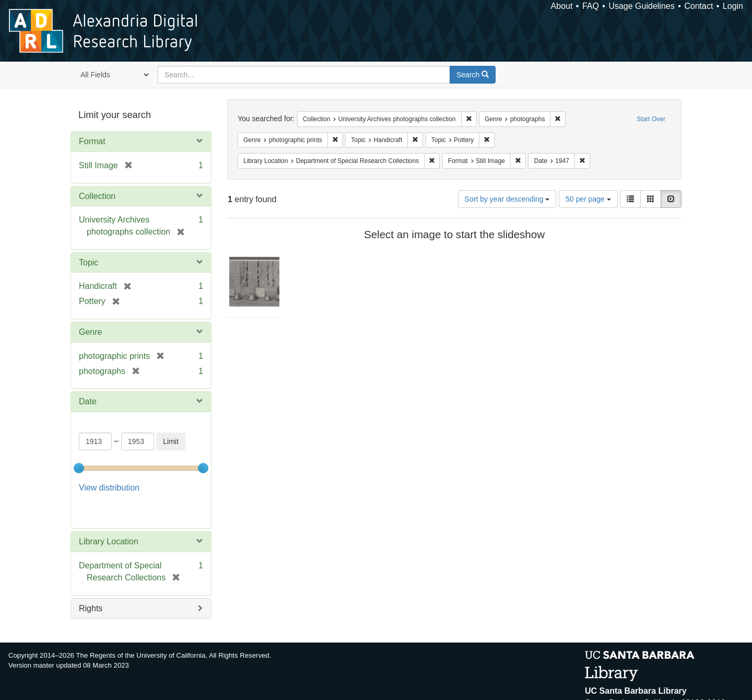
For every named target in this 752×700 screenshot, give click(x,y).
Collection (97, 196)
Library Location (109, 515)
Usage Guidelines (641, 6)
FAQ (591, 6)
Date (88, 401)
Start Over (651, 119)
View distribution (109, 488)
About (562, 6)
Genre (90, 332)
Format (92, 141)
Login (733, 6)
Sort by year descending (507, 199)
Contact (698, 6)
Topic (89, 262)
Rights (91, 582)
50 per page (588, 199)
